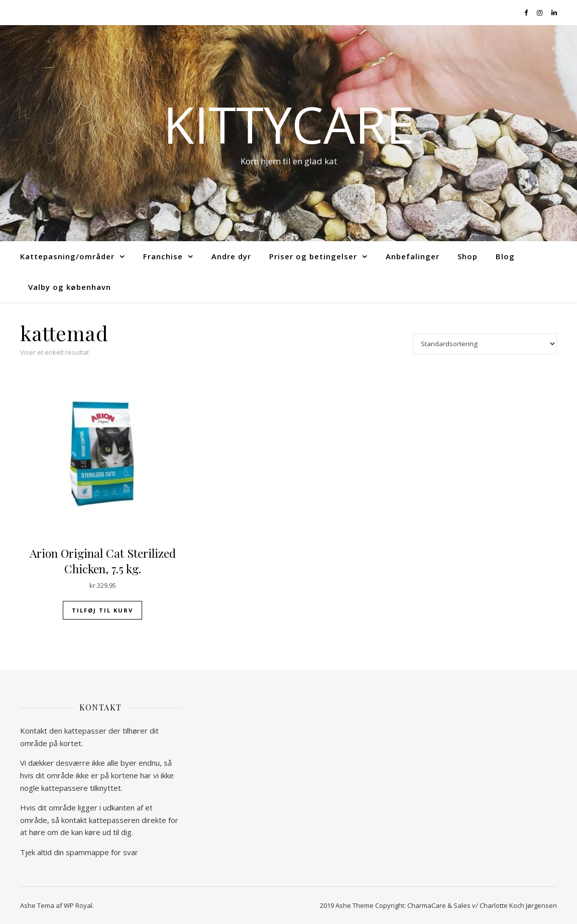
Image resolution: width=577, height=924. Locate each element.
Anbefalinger (413, 256)
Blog (505, 256)
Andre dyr (231, 256)
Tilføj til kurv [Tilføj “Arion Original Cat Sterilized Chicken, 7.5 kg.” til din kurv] (102, 610)
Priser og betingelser (313, 256)
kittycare (289, 124)
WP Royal (78, 905)
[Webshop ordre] (485, 344)
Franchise (163, 256)
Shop (468, 256)
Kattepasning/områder (67, 256)
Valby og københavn (70, 287)
